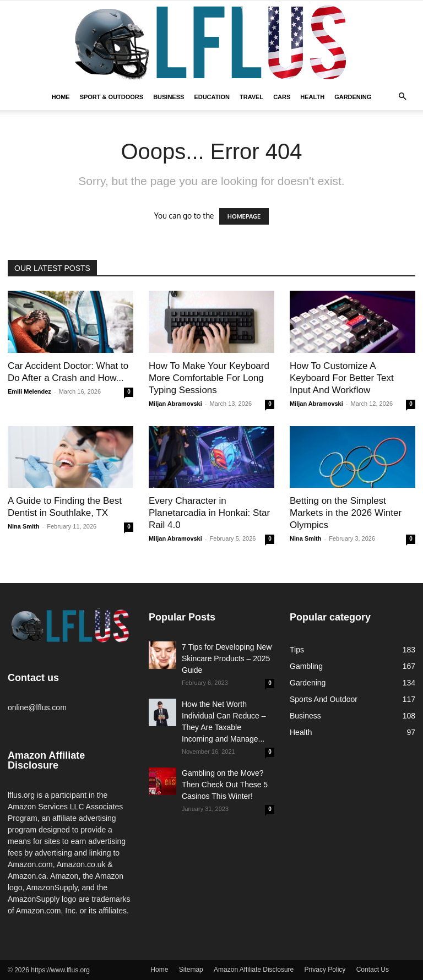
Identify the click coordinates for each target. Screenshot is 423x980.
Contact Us (373, 970)
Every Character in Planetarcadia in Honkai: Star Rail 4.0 (209, 513)
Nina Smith (23, 526)
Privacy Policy (325, 970)
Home (61, 97)
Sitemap (191, 970)
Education (212, 97)
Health (312, 97)
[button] (402, 97)
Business (169, 97)
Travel (251, 97)
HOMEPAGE (244, 216)
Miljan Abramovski (175, 404)
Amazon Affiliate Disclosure (254, 970)
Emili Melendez (29, 391)
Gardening (353, 97)
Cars (282, 97)
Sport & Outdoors (112, 97)
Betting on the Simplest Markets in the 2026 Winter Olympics (346, 513)
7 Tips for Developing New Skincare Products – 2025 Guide (227, 658)
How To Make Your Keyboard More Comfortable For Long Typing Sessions (209, 378)
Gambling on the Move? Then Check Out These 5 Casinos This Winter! (225, 785)
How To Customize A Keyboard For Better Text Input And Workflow (342, 378)
